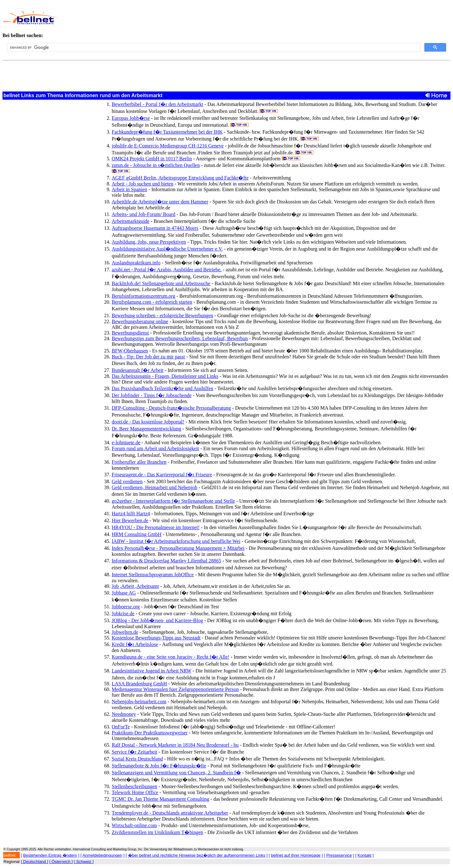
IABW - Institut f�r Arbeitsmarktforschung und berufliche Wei (176, 541)
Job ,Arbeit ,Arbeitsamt (135, 586)
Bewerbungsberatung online (140, 321)
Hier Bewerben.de (130, 520)
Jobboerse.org (126, 607)
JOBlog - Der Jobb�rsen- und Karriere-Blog (157, 620)
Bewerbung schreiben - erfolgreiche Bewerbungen (162, 315)
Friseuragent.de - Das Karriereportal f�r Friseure (162, 475)
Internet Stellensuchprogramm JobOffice (153, 575)
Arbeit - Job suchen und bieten (143, 184)
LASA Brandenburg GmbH (139, 684)
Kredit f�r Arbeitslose (135, 644)
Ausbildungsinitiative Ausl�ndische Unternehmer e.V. (167, 249)
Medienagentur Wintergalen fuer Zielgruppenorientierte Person (175, 689)
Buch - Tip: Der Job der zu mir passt (148, 357)
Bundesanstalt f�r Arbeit (137, 370)
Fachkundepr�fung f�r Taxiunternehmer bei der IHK (167, 132)
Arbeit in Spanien (129, 189)
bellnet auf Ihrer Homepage (296, 855)
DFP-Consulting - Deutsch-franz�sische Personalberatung (171, 408)
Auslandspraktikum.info (136, 263)
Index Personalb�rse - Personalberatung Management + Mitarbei (178, 548)
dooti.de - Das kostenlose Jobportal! (148, 422)
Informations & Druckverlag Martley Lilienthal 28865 (166, 561)
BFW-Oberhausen (130, 351)
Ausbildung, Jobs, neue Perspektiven (149, 242)
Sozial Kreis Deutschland (137, 759)
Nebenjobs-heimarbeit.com (139, 702)
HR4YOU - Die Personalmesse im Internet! (156, 527)
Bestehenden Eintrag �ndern (50, 855)
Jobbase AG (124, 593)
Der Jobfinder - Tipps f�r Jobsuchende (152, 395)
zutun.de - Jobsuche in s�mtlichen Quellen (156, 165)
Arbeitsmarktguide (131, 221)
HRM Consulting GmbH (137, 534)
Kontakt (365, 855)
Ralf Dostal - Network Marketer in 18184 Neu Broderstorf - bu (175, 745)
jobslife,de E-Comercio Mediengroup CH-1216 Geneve (168, 146)
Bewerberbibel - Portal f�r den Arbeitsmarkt (157, 104)
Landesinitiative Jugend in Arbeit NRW (151, 671)
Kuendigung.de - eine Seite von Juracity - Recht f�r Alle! (171, 657)
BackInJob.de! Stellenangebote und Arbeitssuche (161, 283)
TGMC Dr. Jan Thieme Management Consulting (160, 799)
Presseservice (339, 855)
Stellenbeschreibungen (134, 786)
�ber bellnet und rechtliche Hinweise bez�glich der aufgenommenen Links (197, 855)
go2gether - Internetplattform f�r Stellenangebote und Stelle (173, 501)
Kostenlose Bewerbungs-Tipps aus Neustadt (156, 638)
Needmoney (124, 714)
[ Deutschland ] (34, 862)
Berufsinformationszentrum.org (143, 296)
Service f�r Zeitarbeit (134, 752)
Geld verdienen (127, 481)
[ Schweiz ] (84, 862)
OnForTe (121, 727)
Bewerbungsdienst (130, 333)
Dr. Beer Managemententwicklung (146, 429)
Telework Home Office (135, 792)
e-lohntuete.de (126, 442)
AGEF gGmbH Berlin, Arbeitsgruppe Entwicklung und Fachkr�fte (180, 178)
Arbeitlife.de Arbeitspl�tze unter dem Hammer (160, 202)
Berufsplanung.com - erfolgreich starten (152, 302)
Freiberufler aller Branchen (139, 462)
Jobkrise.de (123, 614)
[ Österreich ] (61, 862)
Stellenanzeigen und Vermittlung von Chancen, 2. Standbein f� (176, 773)
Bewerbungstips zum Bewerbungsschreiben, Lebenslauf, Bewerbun (180, 338)
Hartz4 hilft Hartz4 (131, 514)
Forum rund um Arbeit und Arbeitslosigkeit (155, 448)
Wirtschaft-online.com (134, 825)
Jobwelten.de (125, 632)
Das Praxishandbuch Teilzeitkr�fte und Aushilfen (162, 388)
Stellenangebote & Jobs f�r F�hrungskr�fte (159, 766)
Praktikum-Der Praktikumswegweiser (150, 733)
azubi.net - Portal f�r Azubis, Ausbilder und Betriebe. (167, 270)
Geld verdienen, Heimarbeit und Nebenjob (154, 487)
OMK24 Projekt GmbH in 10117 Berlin (152, 159)
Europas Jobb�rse (131, 118)
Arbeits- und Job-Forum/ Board (143, 214)
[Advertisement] (207, 18)
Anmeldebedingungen (102, 855)
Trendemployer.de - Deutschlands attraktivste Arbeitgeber (170, 813)
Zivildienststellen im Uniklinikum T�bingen (157, 832)
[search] (213, 47)
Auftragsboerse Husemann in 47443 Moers (155, 228)
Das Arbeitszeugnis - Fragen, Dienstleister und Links (165, 376)
